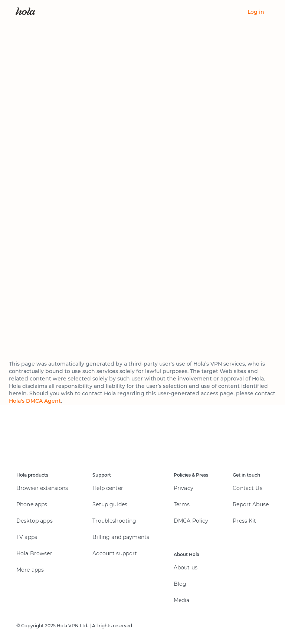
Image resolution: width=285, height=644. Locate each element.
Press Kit (244, 521)
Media (182, 600)
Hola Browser (34, 553)
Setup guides (110, 504)
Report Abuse (251, 504)
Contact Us (247, 488)
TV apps (27, 537)
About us (186, 568)
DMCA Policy (191, 521)
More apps (30, 570)
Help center (108, 488)
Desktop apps (35, 521)
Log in (256, 12)
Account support (115, 553)
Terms (182, 504)
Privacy (184, 488)
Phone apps (32, 504)
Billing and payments (121, 537)
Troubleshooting (114, 521)
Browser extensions (42, 488)
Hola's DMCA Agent (35, 401)
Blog (180, 584)
